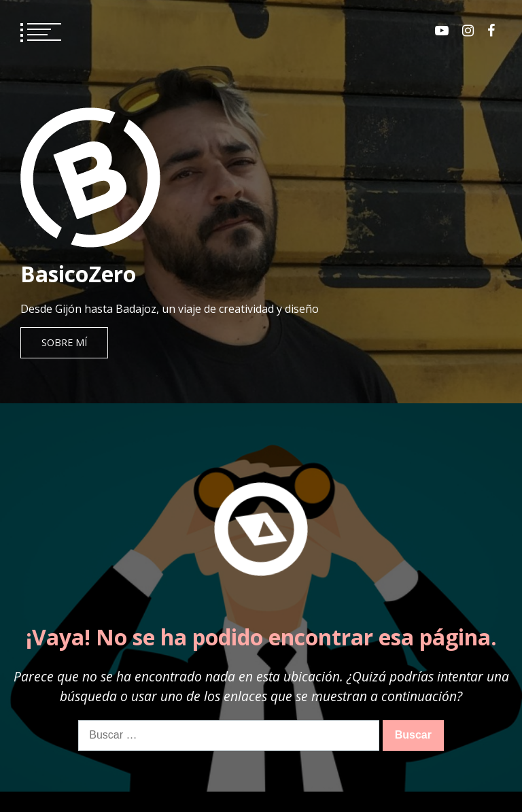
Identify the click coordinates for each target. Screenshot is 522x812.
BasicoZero (78, 274)
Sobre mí (64, 342)
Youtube (442, 31)
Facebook (491, 31)
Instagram (468, 31)
